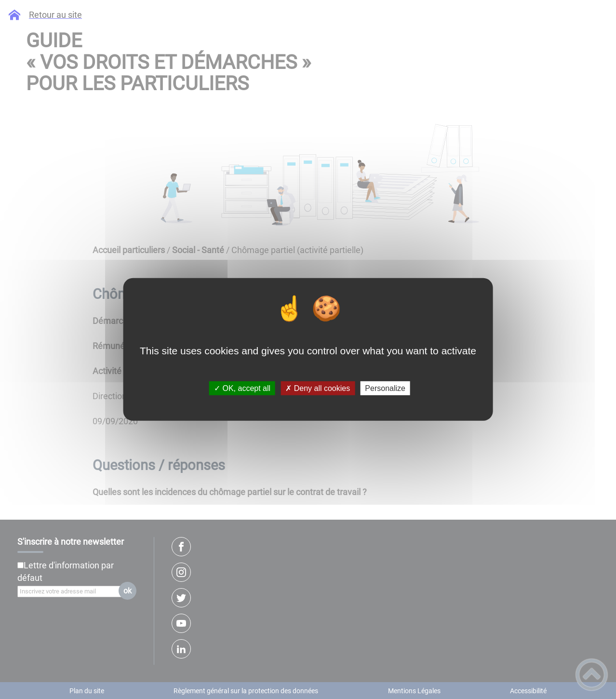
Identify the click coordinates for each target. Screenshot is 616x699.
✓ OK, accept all (242, 388)
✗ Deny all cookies (318, 388)
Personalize (385, 388)
